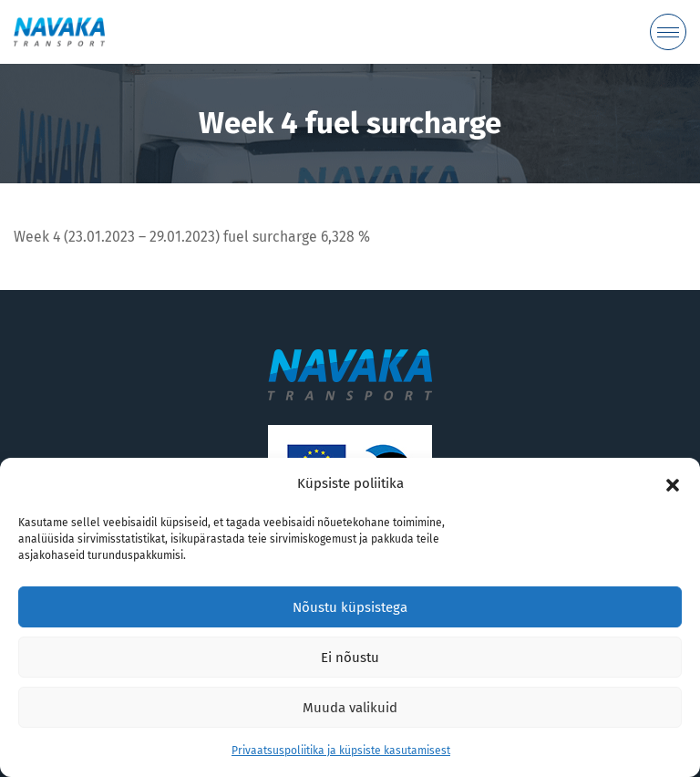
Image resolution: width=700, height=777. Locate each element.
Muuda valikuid (350, 708)
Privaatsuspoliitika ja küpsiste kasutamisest (341, 751)
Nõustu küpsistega (350, 607)
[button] (673, 484)
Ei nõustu (350, 658)
